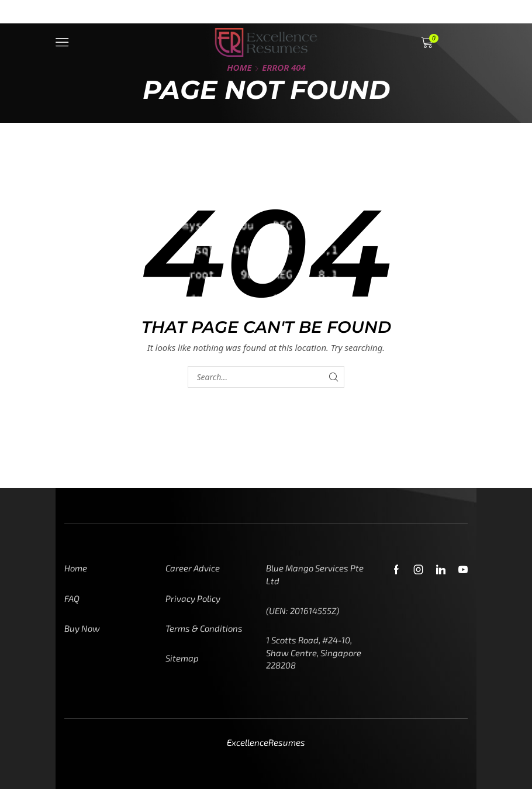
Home (239, 67)
